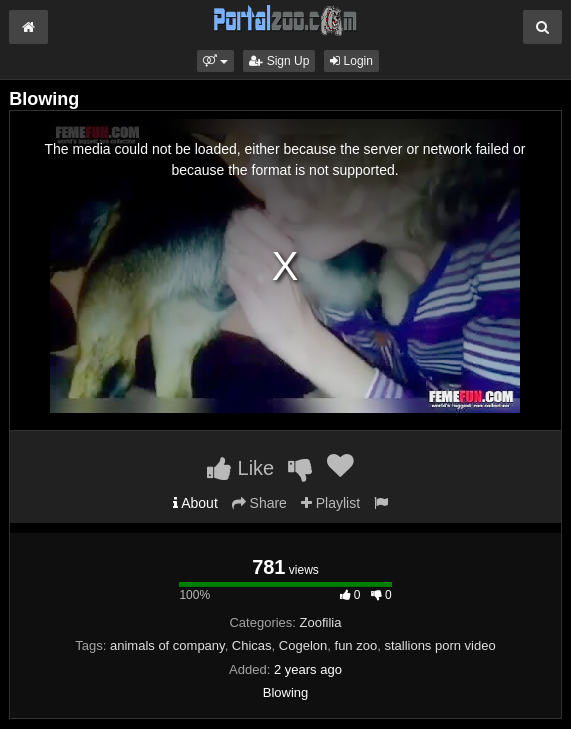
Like (240, 468)
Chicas (252, 645)
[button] (215, 61)
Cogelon (303, 645)
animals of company (167, 645)
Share (259, 503)
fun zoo (356, 645)
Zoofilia (321, 622)
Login (351, 61)
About (195, 503)
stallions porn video (439, 645)
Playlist (330, 503)
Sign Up (279, 61)
